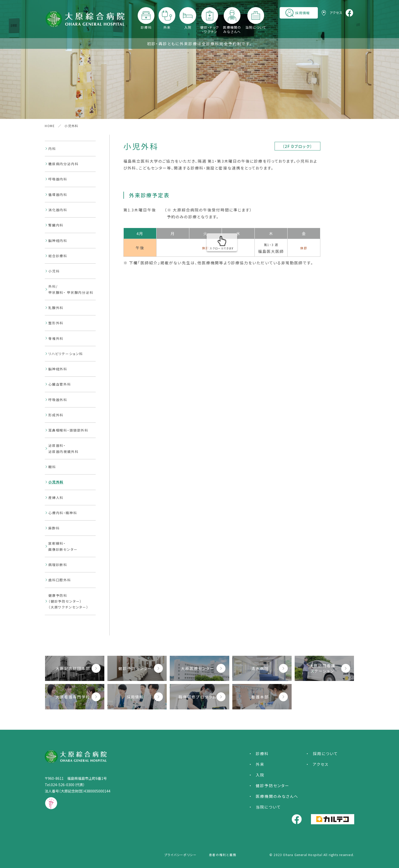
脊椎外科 (56, 338)
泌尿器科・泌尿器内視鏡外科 (63, 448)
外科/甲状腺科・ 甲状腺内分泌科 (71, 289)
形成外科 (56, 415)
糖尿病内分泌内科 (63, 164)
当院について (256, 27)
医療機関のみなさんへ (232, 29)
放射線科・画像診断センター (63, 546)
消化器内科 (58, 210)
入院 (188, 27)
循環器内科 (58, 195)
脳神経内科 (58, 241)
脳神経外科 (58, 369)
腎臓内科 (56, 225)
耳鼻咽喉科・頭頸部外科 (68, 430)
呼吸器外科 (58, 400)
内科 (52, 149)
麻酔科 (54, 528)
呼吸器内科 (58, 179)
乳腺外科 (56, 308)
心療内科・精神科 (63, 513)
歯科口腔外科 (60, 580)
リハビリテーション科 (66, 354)
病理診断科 (58, 565)
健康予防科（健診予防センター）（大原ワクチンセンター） (68, 601)
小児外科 (56, 482)
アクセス (320, 764)
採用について (325, 753)
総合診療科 (58, 256)
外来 (167, 27)
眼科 (52, 467)
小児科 (54, 271)
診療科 (146, 27)
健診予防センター (273, 786)
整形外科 (56, 323)
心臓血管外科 (60, 384)
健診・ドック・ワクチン (210, 29)
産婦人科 (56, 498)
